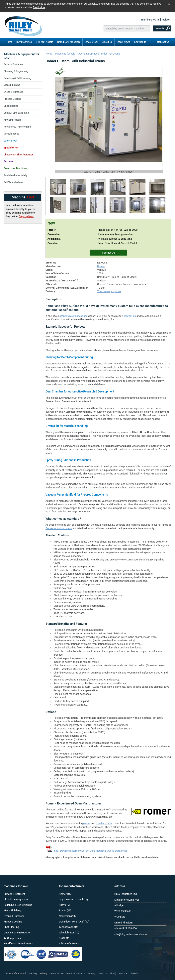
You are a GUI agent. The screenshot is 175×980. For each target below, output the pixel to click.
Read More (39, 7)
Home (9, 42)
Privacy (44, 973)
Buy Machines (24, 42)
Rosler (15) (65, 910)
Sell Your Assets (44, 42)
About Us (107, 42)
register (166, 20)
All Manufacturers (69, 943)
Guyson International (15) (73, 899)
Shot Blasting (11, 106)
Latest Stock (91, 42)
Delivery (91, 973)
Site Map (33, 973)
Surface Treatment (14, 64)
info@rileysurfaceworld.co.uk (131, 934)
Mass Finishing (12, 85)
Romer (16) (65, 894)
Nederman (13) (67, 916)
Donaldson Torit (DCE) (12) (74, 921)
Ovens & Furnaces (88, 54)
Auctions (8, 161)
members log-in (150, 20)
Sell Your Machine (13, 182)
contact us (130, 316)
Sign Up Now (26, 216)
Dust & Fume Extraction (16, 113)
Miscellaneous (11, 134)
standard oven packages (74, 316)
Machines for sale (65, 54)
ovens (87, 823)
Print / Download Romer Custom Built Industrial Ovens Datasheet (90, 851)
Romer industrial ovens (59, 528)
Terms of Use (57, 973)
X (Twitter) (111, 973)
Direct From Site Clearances (18, 154)
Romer (101, 266)
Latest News (123, 42)
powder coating (104, 823)
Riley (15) (64, 905)
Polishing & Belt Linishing (17, 78)
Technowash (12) (69, 927)
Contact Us (163, 42)
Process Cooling (12, 99)
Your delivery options (109, 291)
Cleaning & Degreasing (16, 71)
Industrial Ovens (111, 54)
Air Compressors (12, 120)
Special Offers (11, 147)
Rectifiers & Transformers (17, 127)
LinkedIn (134, 973)
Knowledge (140, 42)
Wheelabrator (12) (69, 932)
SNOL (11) (65, 938)
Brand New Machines (69, 42)
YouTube (123, 973)
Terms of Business (75, 973)
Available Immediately (15, 175)
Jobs (101, 973)
